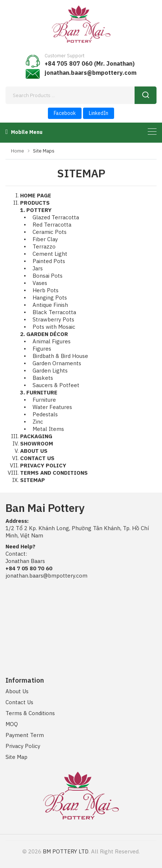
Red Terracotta (52, 225)
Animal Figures (52, 341)
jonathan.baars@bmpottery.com (91, 73)
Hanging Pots (50, 298)
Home (18, 151)
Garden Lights (50, 371)
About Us (17, 691)
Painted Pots (49, 261)
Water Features (52, 407)
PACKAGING (36, 436)
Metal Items (48, 429)
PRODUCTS (35, 203)
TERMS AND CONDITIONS (54, 473)
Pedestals (45, 414)
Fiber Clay (45, 239)
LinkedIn (99, 113)
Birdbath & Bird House (60, 356)
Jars (38, 268)
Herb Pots (46, 290)
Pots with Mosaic (54, 327)
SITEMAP (33, 480)
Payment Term (25, 735)
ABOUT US (34, 451)
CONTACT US (37, 458)
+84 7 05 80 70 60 (29, 568)
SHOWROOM (37, 443)
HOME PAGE (36, 195)
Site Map (16, 757)
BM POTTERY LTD (66, 851)
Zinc (38, 422)
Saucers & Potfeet (56, 385)
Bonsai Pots (48, 276)
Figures (42, 349)
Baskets (43, 378)
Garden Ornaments (57, 363)
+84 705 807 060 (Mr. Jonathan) (90, 63)
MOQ (12, 724)
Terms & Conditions (30, 713)
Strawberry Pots (53, 319)
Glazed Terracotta (56, 217)
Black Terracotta (54, 312)
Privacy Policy (23, 746)
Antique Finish (50, 305)
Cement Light (50, 254)
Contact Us (19, 702)
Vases (40, 283)
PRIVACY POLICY (43, 465)
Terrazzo (44, 246)
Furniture (44, 400)
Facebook (65, 113)
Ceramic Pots (50, 232)
